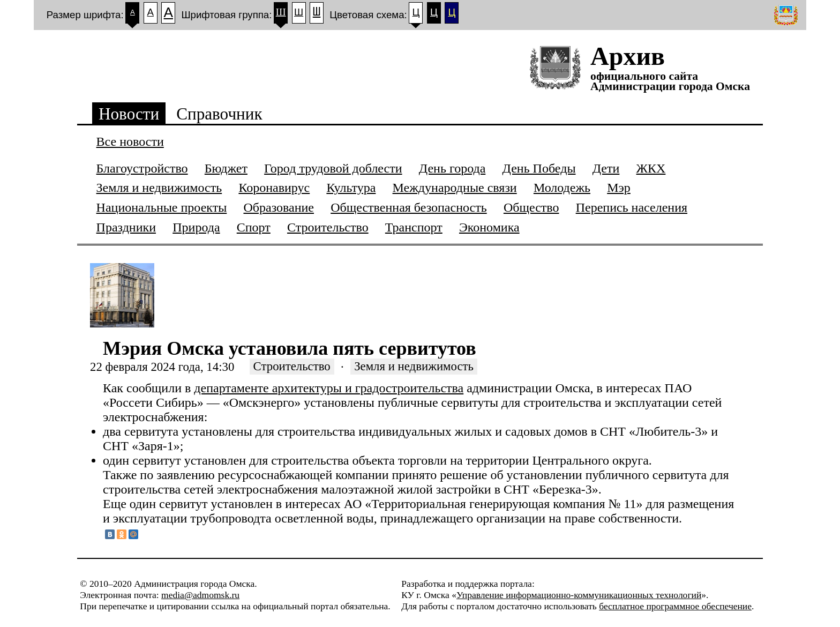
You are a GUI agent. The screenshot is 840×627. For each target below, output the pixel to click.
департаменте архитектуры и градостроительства (329, 388)
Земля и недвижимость (414, 367)
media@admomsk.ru (200, 595)
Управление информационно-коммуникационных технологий (579, 595)
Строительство (292, 367)
